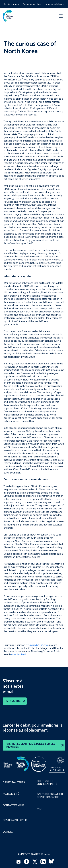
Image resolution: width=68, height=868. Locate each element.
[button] (62, 16)
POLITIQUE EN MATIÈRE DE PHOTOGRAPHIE (50, 796)
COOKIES (8, 832)
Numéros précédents (55, 4)
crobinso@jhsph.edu (37, 645)
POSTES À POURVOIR (15, 820)
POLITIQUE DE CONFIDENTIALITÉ (47, 783)
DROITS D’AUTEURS (14, 783)
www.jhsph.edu (19, 655)
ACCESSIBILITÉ (11, 794)
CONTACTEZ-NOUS (13, 806)
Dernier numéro (11, 4)
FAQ (39, 809)
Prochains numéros (32, 4)
